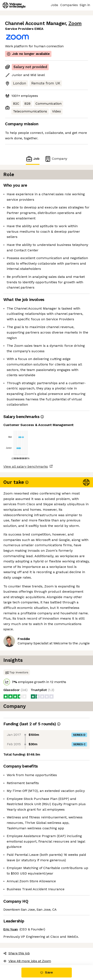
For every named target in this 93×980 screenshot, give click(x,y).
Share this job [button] (17, 953)
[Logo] (14, 5)
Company (56, 159)
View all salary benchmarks (26, 466)
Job (33, 159)
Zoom (75, 23)
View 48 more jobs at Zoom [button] (27, 961)
